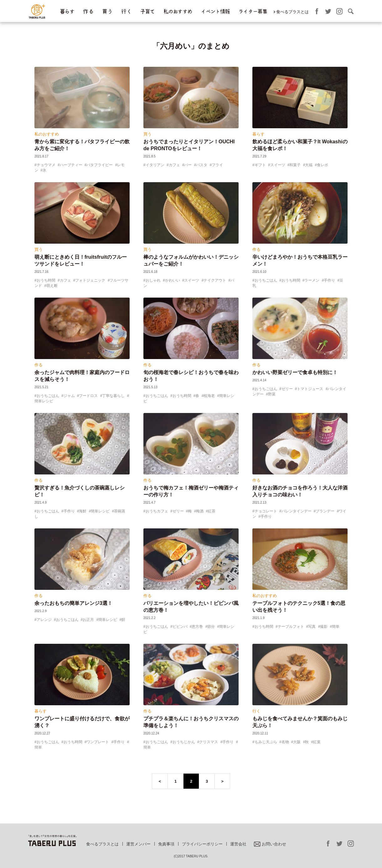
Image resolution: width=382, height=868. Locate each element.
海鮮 (83, 511)
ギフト (260, 165)
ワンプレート (98, 742)
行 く (126, 11)
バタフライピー (100, 165)
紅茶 (212, 511)
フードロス (88, 396)
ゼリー (287, 389)
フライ (217, 165)
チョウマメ (46, 165)
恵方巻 (197, 627)
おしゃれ (153, 280)
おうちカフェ (157, 511)
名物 (285, 742)
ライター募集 (253, 11)
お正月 (88, 620)
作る (256, 249)
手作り (329, 280)
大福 (309, 165)
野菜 (272, 394)
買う (147, 134)
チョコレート (266, 511)
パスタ (202, 165)
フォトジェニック (90, 280)
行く (256, 711)
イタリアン (155, 165)
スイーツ (278, 165)
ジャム (69, 396)
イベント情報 (215, 11)
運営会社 (238, 844)
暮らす (67, 11)
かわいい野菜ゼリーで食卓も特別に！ (295, 372)
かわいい (173, 280)
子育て (147, 11)
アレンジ (44, 620)
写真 (312, 627)
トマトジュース (310, 389)
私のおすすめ (178, 11)
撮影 (324, 627)
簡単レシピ (100, 511)
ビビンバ (180, 627)
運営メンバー (138, 844)
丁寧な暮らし (113, 396)
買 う (107, 11)
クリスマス (209, 742)
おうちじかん (184, 742)
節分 (211, 627)
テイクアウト (215, 280)
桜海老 (209, 396)
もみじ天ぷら (266, 742)
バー (188, 165)
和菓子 (295, 165)
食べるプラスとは (292, 12)
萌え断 (52, 286)
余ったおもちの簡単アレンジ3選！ (73, 603)
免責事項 (166, 844)
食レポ (323, 165)
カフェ (174, 165)
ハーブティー (71, 165)
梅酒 (200, 511)
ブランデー (325, 511)
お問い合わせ (270, 844)
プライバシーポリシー (202, 844)
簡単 (336, 627)
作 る (88, 11)
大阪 (297, 742)
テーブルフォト (291, 627)
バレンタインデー (297, 511)
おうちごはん (266, 280)
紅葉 (317, 742)
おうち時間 (46, 280)
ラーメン (312, 280)
